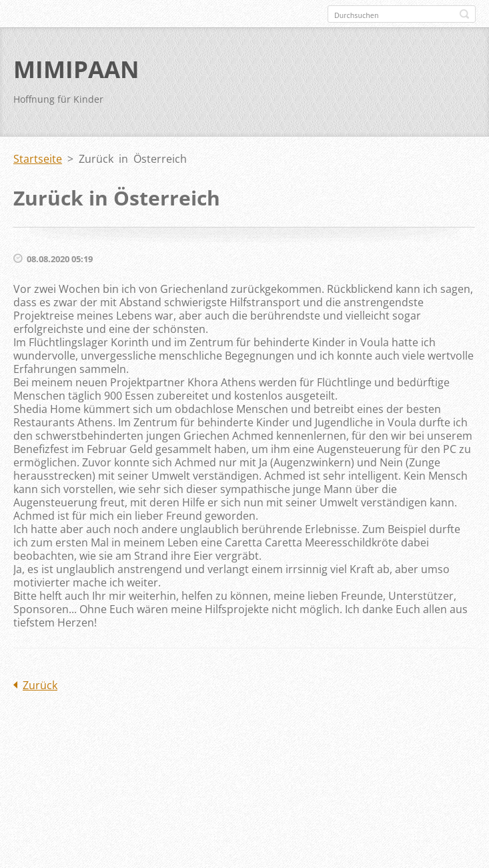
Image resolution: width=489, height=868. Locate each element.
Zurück (40, 685)
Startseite (38, 159)
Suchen (464, 14)
